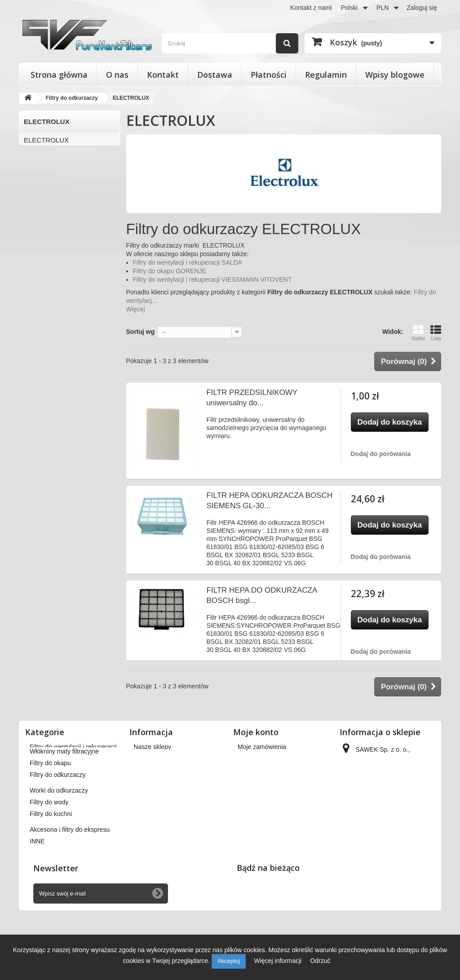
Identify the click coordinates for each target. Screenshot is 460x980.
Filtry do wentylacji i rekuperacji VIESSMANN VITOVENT (212, 279)
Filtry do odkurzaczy (57, 817)
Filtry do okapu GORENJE (170, 271)
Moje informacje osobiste (272, 794)
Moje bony (252, 805)
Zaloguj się (422, 8)
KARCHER (40, 155)
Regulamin (326, 75)
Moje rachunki (257, 770)
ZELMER (38, 199)
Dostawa (215, 75)
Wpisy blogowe (395, 75)
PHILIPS (37, 170)
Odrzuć (320, 961)
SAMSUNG (41, 184)
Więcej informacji (279, 961)
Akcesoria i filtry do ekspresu (70, 872)
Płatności (269, 75)
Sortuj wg (141, 332)
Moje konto (256, 732)
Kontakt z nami (311, 8)
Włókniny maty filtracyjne (64, 794)
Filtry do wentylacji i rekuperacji (73, 747)
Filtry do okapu (50, 806)
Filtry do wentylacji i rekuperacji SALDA (188, 262)
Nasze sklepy (153, 747)
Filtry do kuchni (51, 856)
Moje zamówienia (262, 747)
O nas (117, 75)
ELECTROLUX (46, 140)
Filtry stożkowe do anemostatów (74, 758)
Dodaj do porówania (381, 454)
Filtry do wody (49, 845)
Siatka (418, 333)
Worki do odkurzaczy (59, 833)
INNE (37, 884)
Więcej (136, 309)
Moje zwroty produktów (270, 758)
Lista (436, 333)
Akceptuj (229, 961)
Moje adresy (255, 782)
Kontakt (163, 75)
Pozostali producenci (55, 214)
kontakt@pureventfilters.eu (379, 850)
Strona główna (59, 75)
